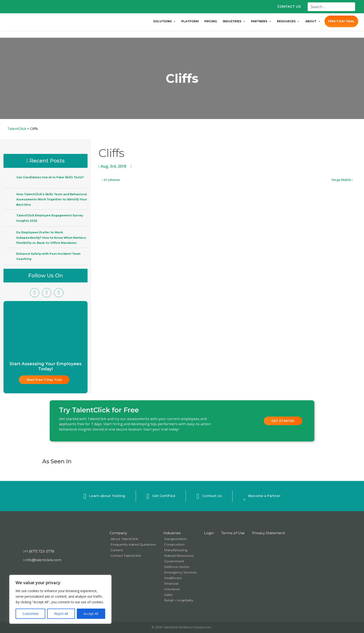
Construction (174, 544)
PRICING (211, 21)
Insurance (172, 589)
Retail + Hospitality (179, 600)
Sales (168, 595)
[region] (60, 599)
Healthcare (173, 578)
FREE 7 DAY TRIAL (341, 21)
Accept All (91, 614)
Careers (117, 550)
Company (118, 533)
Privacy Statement (269, 533)
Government (174, 561)
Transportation (175, 539)
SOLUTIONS (164, 21)
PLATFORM (190, 21)
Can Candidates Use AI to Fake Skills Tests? (50, 177)
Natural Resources (179, 556)
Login (209, 533)
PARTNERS (261, 21)
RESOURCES (288, 21)
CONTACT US (289, 7)
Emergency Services (180, 572)
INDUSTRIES (234, 21)
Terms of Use (233, 533)
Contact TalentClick (126, 556)
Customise (31, 614)
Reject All (61, 614)
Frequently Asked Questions (133, 544)
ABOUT (313, 21)
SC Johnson (111, 180)
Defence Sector (177, 567)
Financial (171, 583)
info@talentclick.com (42, 560)
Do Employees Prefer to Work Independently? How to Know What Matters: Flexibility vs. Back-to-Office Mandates (51, 238)
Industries (172, 533)
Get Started (283, 421)
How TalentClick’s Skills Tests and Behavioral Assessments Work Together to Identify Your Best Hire (52, 199)
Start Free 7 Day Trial (44, 380)
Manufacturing (176, 550)
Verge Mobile (342, 180)
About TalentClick (124, 539)
